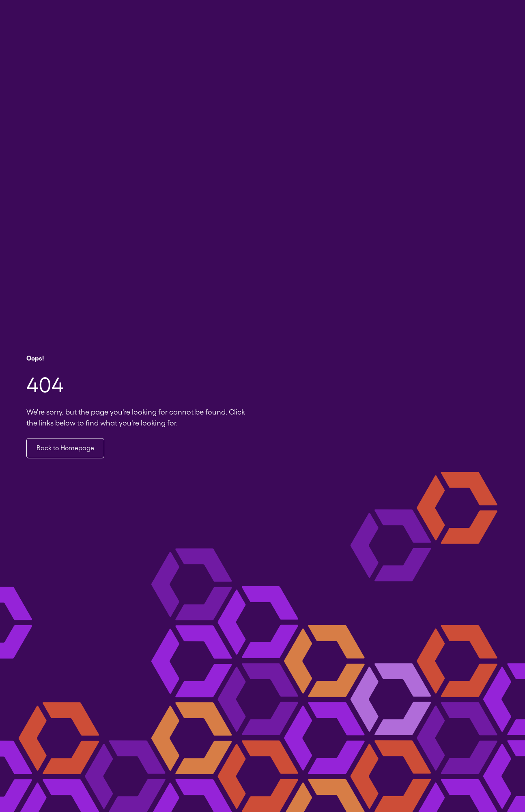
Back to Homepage (65, 448)
